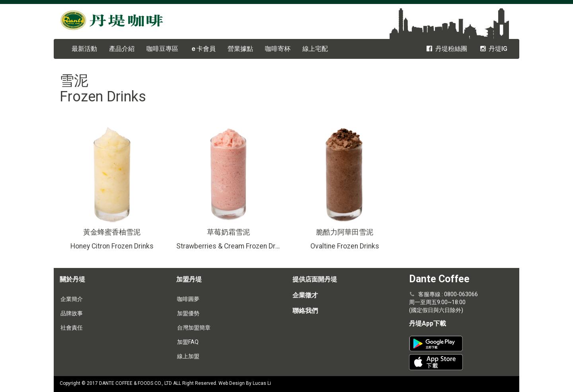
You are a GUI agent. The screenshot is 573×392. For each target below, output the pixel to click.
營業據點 (240, 49)
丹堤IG (493, 49)
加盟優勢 (188, 313)
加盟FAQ (188, 342)
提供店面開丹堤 (315, 279)
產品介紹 (122, 49)
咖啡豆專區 (162, 49)
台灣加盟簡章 (194, 328)
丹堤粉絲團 (446, 49)
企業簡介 (72, 299)
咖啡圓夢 (188, 299)
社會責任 (72, 328)
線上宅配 (315, 49)
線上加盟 (188, 356)
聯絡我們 (305, 311)
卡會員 (203, 49)
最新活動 (84, 49)
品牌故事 (72, 313)
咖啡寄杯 (278, 49)
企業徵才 (305, 295)
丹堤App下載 (428, 323)
